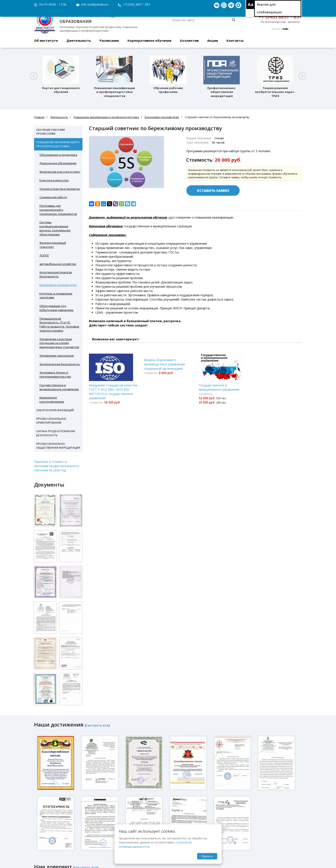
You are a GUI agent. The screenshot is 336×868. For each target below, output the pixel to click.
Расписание (109, 40)
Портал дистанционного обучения (61, 90)
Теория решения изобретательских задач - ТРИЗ (275, 92)
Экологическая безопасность (60, 364)
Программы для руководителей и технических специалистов (58, 210)
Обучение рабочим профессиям (168, 90)
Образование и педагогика (58, 155)
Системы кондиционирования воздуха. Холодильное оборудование (55, 228)
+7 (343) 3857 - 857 (137, 4)
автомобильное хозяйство (58, 264)
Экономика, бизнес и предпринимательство (55, 374)
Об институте (46, 40)
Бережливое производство (162, 117)
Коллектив (189, 40)
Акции (213, 40)
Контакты (235, 40)
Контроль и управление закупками (56, 296)
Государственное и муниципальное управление (59, 387)
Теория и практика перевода (60, 189)
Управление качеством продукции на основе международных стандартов (59, 343)
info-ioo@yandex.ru (95, 4)
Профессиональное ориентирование (51, 421)
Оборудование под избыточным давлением (56, 308)
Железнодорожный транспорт (53, 245)
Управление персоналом (57, 356)
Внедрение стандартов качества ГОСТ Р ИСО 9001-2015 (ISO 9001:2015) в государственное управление (113, 392)
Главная (39, 117)
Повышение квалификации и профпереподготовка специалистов (115, 92)
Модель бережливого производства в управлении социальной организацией (164, 364)
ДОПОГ (44, 255)
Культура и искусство (54, 180)
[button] (34, 76)
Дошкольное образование (58, 163)
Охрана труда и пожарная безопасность (56, 433)
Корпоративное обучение (149, 40)
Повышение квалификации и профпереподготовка (106, 117)
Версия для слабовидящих (269, 8)
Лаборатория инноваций (55, 410)
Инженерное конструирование (52, 400)
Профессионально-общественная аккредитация (222, 92)
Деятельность (79, 40)
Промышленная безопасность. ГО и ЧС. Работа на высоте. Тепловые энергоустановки (59, 325)
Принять (207, 856)
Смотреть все (97, 725)
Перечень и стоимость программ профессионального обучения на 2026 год (57, 466)
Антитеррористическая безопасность (56, 274)
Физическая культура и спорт (60, 172)
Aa (251, 4)
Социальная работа (53, 197)
